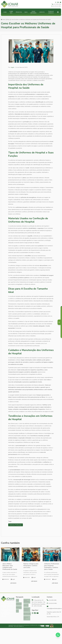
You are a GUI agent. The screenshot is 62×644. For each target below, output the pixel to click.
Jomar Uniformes (33, 12)
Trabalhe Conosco (51, 12)
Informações (27, 613)
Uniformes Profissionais (16, 525)
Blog (26, 12)
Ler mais (13, 583)
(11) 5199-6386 (56, 4)
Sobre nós (11, 12)
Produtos (19, 12)
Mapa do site (26, 617)
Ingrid (13, 67)
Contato (42, 12)
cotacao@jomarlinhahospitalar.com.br (54, 608)
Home (5, 12)
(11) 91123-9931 (56, 6)
